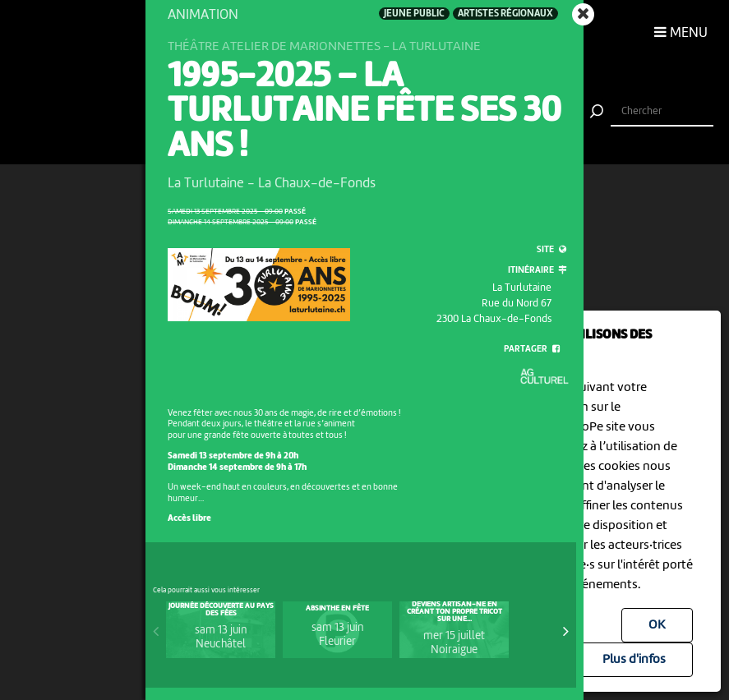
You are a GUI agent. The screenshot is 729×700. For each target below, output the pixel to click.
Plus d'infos (634, 660)
